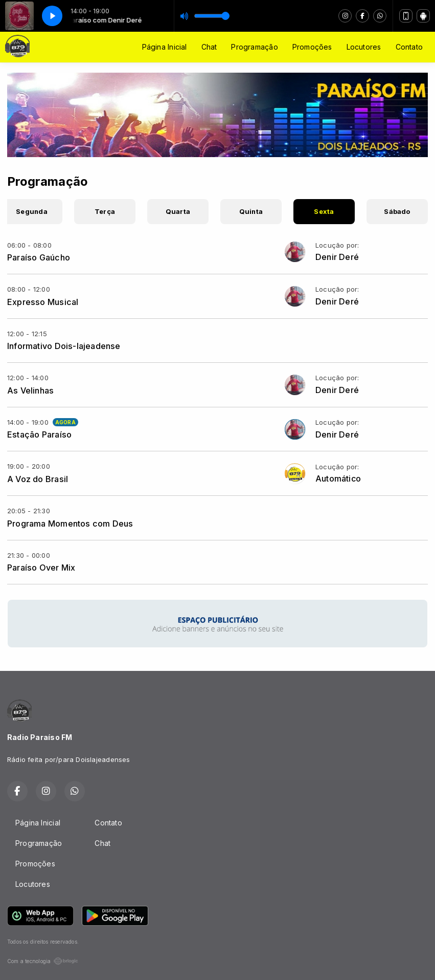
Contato (409, 47)
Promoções (312, 47)
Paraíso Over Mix (41, 568)
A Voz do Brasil (38, 479)
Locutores (364, 47)
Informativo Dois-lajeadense (64, 346)
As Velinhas (30, 390)
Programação (254, 47)
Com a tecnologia (43, 961)
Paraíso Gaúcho (39, 257)
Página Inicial (165, 47)
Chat (209, 47)
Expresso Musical (43, 302)
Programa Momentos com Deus (70, 524)
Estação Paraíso (39, 434)
